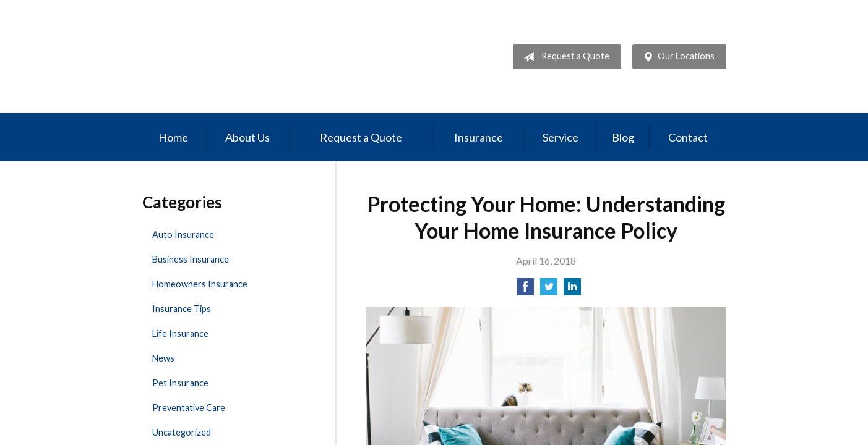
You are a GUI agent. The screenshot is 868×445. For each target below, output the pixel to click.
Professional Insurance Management (227, 57)
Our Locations (676, 57)
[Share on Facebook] (525, 290)
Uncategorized (182, 432)
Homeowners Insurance (200, 284)
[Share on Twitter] (549, 290)
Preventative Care (189, 408)
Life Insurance (180, 333)
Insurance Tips (182, 309)
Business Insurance (191, 259)
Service (561, 137)
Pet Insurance (180, 383)
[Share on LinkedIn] (572, 290)
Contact (688, 137)
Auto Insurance (183, 235)
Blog (623, 137)
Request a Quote (564, 57)
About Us (247, 137)
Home (173, 137)
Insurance (479, 137)
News (163, 358)
